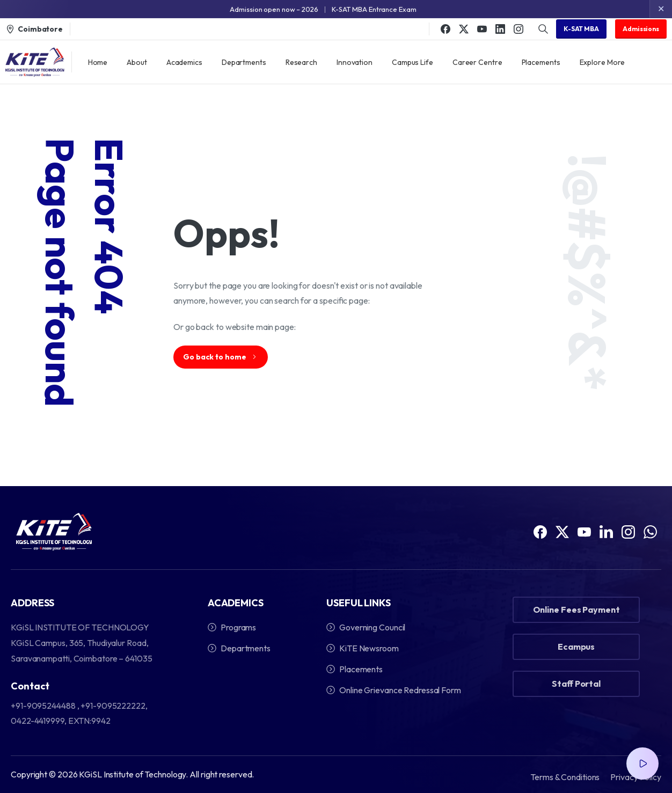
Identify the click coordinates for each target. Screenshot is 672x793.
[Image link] (54, 532)
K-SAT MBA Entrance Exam (374, 9)
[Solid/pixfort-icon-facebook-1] (540, 531)
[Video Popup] (642, 763)
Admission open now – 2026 (274, 9)
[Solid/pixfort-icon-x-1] (562, 542)
